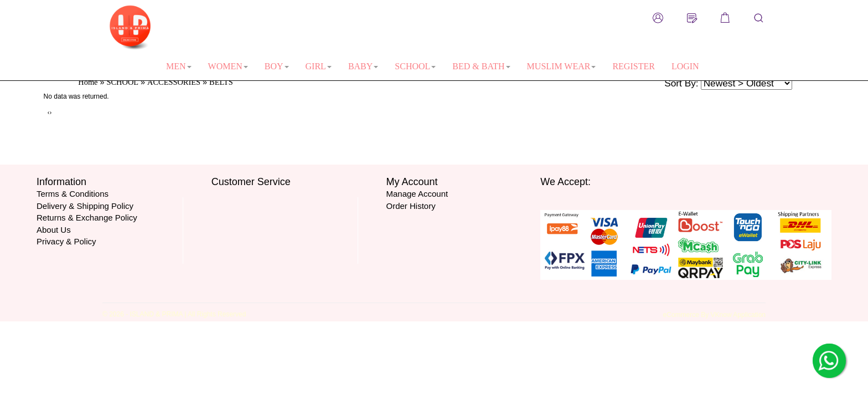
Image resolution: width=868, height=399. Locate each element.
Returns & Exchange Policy (87, 218)
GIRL (319, 66)
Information (61, 182)
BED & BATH (481, 66)
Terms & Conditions (73, 194)
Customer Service (251, 182)
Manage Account (417, 194)
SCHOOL (415, 66)
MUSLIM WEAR (562, 66)
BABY (363, 66)
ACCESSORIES (174, 82)
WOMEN (228, 66)
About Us (54, 230)
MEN (179, 66)
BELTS (221, 82)
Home (88, 82)
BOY (277, 66)
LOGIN (685, 66)
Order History (410, 206)
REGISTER (633, 66)
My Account (412, 182)
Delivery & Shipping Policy (85, 206)
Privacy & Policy (66, 241)
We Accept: (565, 182)
